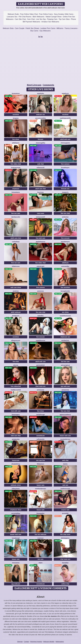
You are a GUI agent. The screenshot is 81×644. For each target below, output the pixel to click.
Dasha (65, 464)
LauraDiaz (65, 563)
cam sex (65, 485)
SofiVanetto (41, 439)
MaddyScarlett (16, 390)
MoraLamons (65, 242)
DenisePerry (65, 538)
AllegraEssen (16, 340)
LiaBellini (40, 316)
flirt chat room (65, 534)
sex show (65, 312)
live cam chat (40, 312)
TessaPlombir (65, 291)
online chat (65, 584)
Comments (48, 85)
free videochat (16, 386)
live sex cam (16, 213)
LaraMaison (16, 93)
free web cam (41, 238)
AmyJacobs (16, 439)
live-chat (16, 362)
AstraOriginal (65, 365)
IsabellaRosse (41, 340)
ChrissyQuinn (65, 143)
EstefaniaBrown (41, 489)
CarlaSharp (16, 242)
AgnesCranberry (65, 415)
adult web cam (65, 139)
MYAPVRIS (65, 192)
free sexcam (65, 238)
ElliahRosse (16, 266)
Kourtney (40, 192)
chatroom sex (65, 337)
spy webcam (16, 584)
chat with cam (16, 411)
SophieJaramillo (65, 118)
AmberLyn (65, 217)
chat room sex (41, 386)
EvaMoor (40, 538)
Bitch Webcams (38, 17)
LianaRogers (16, 415)
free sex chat (65, 213)
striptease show (16, 510)
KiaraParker (40, 513)
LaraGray (16, 118)
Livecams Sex (12, 17)
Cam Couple (20, 28)
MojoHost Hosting (36, 642)
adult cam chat (40, 189)
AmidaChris (65, 340)
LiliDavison (40, 464)
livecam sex (65, 189)
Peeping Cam (52, 19)
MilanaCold (40, 168)
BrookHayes (65, 168)
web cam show (16, 287)
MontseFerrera (65, 439)
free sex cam (16, 263)
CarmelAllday (16, 513)
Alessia (16, 365)
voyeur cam (65, 510)
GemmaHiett (41, 365)
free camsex (65, 164)
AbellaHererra (40, 242)
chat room (40, 213)
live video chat (16, 164)
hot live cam (65, 362)
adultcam (65, 263)
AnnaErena (65, 390)
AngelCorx (65, 93)
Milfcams (60, 28)
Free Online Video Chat (29, 14)
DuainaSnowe (16, 168)
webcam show (16, 485)
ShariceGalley (41, 143)
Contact (26, 642)
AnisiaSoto (40, 390)
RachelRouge (40, 415)
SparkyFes (40, 93)
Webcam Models (49, 642)
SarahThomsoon (65, 316)
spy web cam (65, 386)
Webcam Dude (13, 14)
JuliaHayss (16, 143)
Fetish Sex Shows (32, 28)
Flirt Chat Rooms (25, 17)
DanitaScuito (16, 217)
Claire (41, 563)
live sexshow (65, 287)
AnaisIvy (16, 291)
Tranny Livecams (71, 28)
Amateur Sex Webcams (50, 22)
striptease (16, 189)
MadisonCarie (65, 489)
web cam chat (16, 436)
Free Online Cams (46, 14)
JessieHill (65, 513)
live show (16, 139)
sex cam (40, 559)
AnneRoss (40, 291)
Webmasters (60, 642)
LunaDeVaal (16, 538)
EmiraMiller (65, 266)
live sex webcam (40, 534)
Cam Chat (31, 19)
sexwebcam (41, 436)
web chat (40, 164)
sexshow (16, 115)
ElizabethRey (16, 464)
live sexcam (41, 337)
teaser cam (40, 485)
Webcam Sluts (8, 28)
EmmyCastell (40, 217)
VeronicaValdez (40, 118)
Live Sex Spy (41, 19)
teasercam (16, 460)
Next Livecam (34, 85)
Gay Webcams (45, 31)
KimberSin (16, 316)
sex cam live (41, 460)
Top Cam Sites (64, 19)
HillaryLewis (16, 489)
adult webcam (16, 312)
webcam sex (41, 115)
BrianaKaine (16, 192)
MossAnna (16, 563)
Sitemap (20, 642)
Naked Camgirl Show (54, 17)
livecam (40, 139)
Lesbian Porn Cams (48, 28)
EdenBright (40, 266)
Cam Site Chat (20, 19)
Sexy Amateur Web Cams (64, 14)
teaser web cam (65, 436)
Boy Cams (34, 31)
